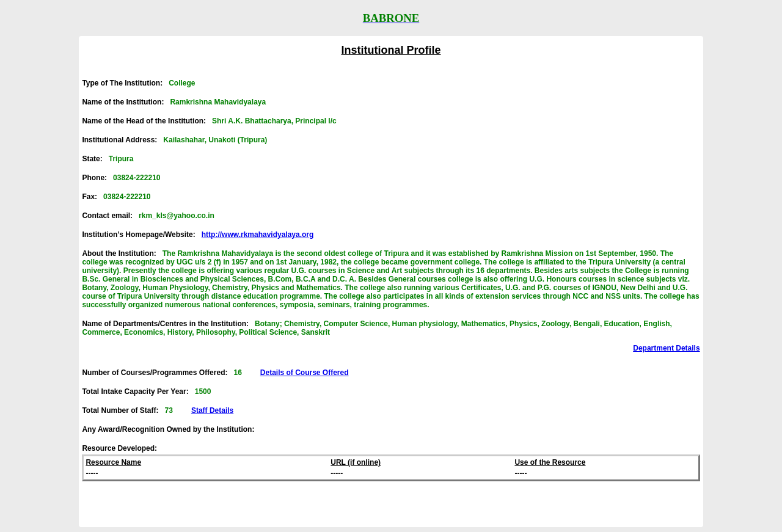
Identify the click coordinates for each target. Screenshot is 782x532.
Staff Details (212, 410)
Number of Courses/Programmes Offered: (215, 373)
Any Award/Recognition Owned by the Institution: (171, 429)
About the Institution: (390, 279)
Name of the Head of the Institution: (209, 121)
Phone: (121, 178)
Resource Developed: (119, 448)
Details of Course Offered (305, 373)
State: (108, 159)
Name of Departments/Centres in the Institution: (377, 328)
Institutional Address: (174, 140)
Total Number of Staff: (158, 410)
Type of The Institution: (138, 83)
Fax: (116, 197)
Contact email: (148, 216)
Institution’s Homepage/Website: (198, 235)
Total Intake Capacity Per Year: (146, 392)
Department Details (666, 348)
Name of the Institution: (174, 102)
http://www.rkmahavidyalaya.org (258, 235)
